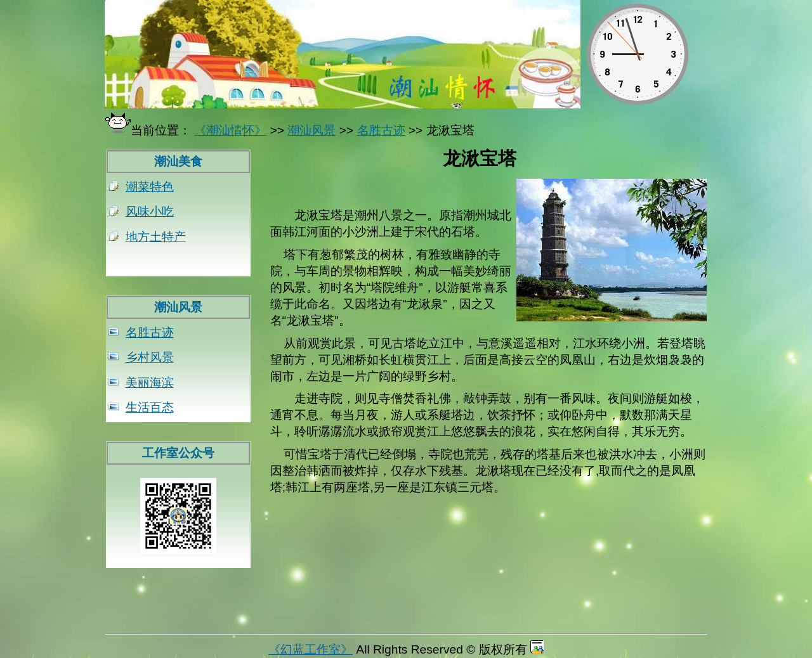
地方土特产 (156, 237)
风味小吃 (150, 211)
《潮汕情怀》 (230, 130)
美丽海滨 (150, 383)
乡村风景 (150, 357)
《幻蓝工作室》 (311, 649)
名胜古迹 (150, 332)
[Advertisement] (488, 598)
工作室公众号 (178, 453)
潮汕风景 (178, 307)
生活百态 (150, 407)
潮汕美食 (178, 161)
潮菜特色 (150, 187)
